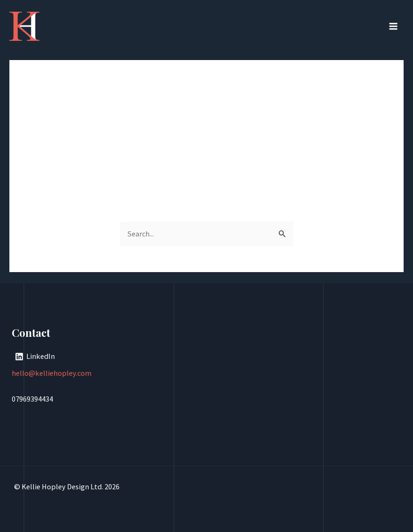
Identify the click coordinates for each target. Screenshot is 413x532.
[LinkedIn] (35, 357)
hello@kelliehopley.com (52, 373)
